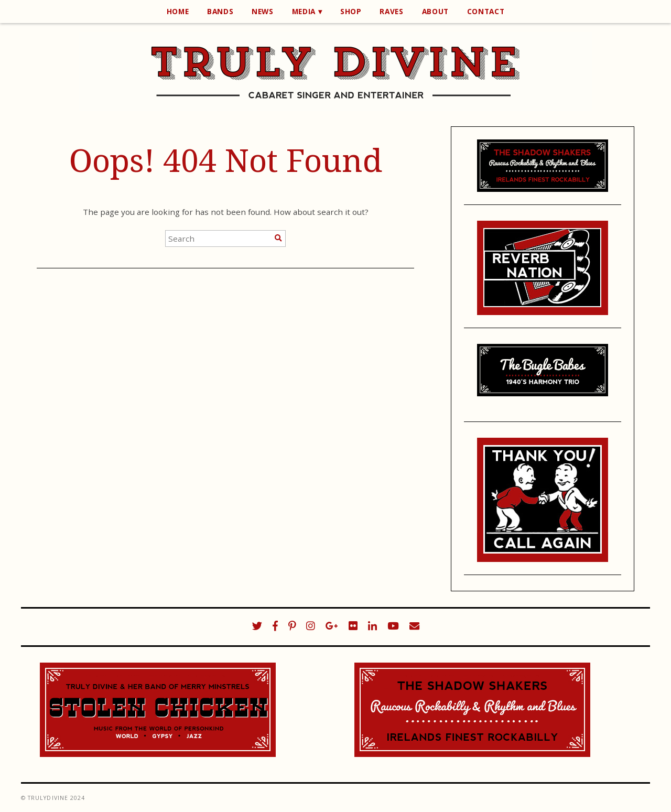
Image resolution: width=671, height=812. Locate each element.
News (263, 11)
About (435, 11)
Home (178, 11)
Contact (486, 11)
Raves (391, 11)
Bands (220, 11)
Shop (351, 11)
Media (304, 11)
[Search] (278, 238)
